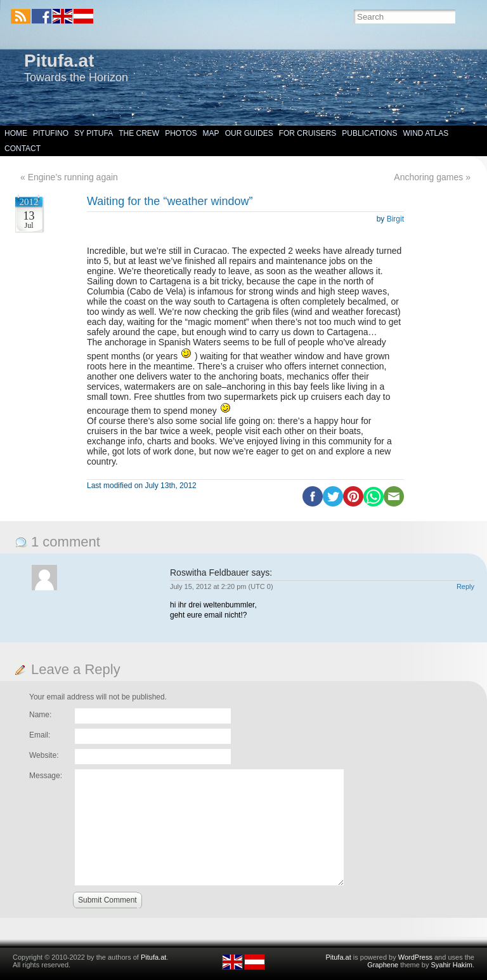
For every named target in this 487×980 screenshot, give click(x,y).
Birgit (395, 219)
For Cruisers (308, 133)
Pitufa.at (59, 61)
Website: (44, 755)
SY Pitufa (94, 133)
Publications (369, 133)
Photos (181, 133)
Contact (23, 149)
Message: (46, 776)
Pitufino (51, 133)
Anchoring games (428, 177)
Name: (40, 715)
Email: (40, 735)
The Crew (139, 133)
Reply (465, 586)
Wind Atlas (425, 133)
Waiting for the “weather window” (170, 201)
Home (16, 133)
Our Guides (249, 133)
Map (211, 133)
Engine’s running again (73, 177)
